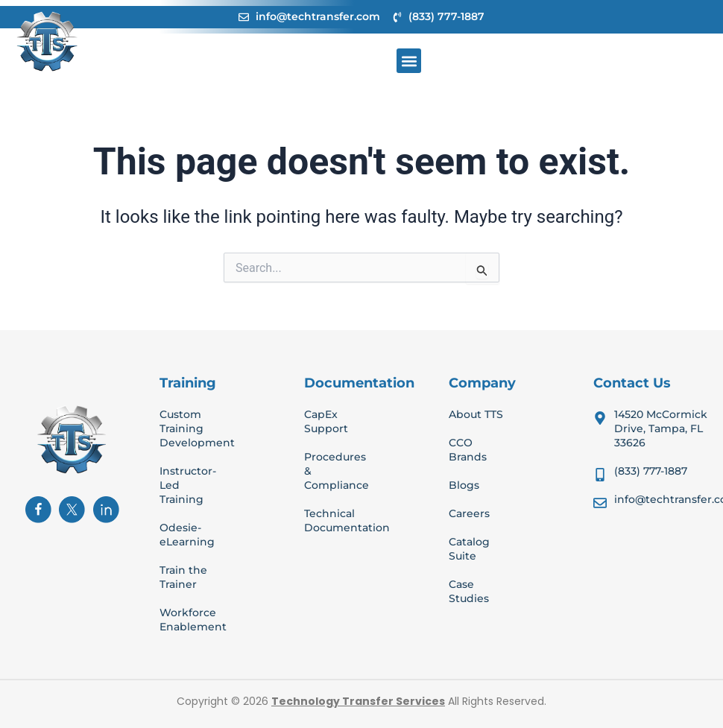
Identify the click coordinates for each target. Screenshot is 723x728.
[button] (409, 61)
